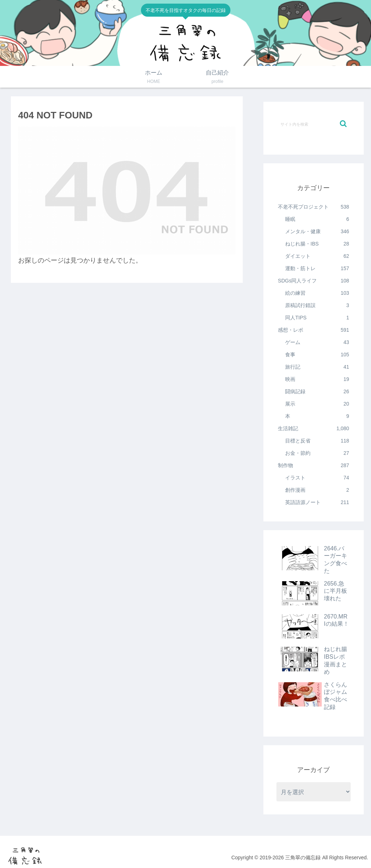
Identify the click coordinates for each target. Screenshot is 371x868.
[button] (343, 124)
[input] (313, 124)
